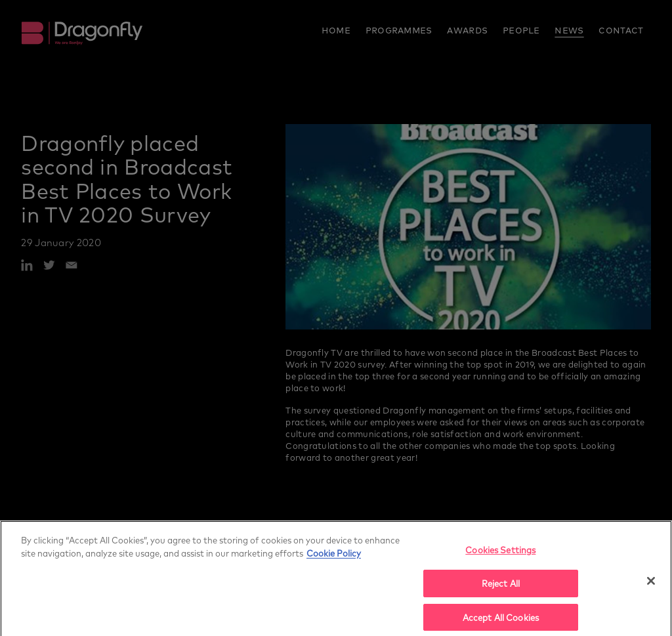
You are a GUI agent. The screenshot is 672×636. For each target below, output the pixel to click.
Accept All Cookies (501, 622)
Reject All (501, 588)
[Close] (651, 586)
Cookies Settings (500, 555)
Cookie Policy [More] (334, 558)
